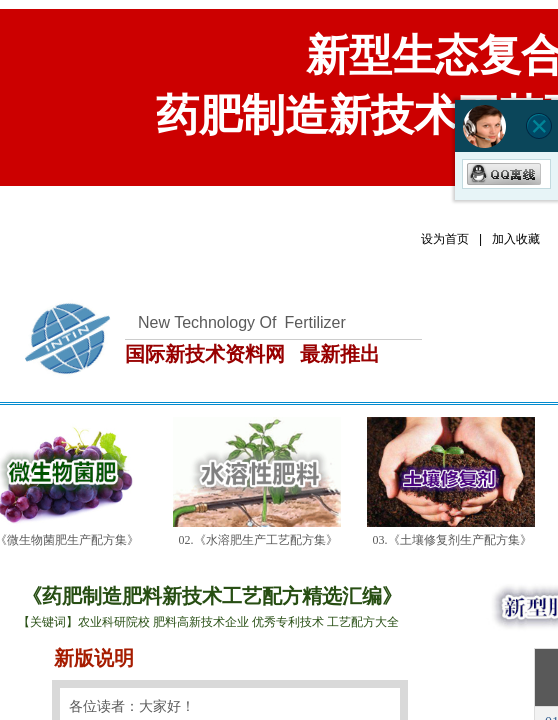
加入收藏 (516, 239)
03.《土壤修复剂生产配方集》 (455, 540)
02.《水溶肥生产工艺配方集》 (261, 540)
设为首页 (445, 239)
